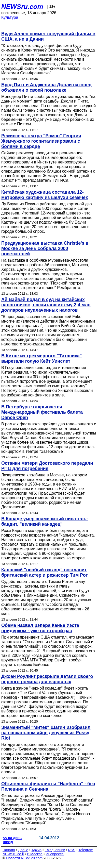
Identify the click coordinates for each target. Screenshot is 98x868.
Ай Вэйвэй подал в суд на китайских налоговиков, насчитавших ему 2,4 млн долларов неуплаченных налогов (46, 305)
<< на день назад (12, 840)
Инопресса (55, 854)
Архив (37, 850)
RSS (72, 850)
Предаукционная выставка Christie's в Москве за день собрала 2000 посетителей (45, 248)
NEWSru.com (22, 7)
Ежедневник (55, 850)
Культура (10, 17)
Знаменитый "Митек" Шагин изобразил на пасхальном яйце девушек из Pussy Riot (46, 733)
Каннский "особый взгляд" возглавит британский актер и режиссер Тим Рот (45, 572)
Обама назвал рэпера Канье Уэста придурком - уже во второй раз (40, 628)
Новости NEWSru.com (24, 858)
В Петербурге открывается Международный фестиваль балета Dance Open (42, 412)
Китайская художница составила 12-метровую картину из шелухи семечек (45, 195)
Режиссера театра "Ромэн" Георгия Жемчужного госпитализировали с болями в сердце (41, 141)
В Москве (35, 854)
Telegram (86, 850)
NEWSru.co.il (13, 854)
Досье (23, 850)
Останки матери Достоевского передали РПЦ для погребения (47, 466)
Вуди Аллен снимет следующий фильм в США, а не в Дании (48, 36)
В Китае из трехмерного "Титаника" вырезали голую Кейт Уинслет (41, 358)
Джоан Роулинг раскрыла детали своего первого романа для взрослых (47, 679)
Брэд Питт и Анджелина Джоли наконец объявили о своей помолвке (46, 87)
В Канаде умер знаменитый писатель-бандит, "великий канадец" (45, 521)
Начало (9, 850)
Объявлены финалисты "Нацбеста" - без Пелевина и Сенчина (48, 786)
